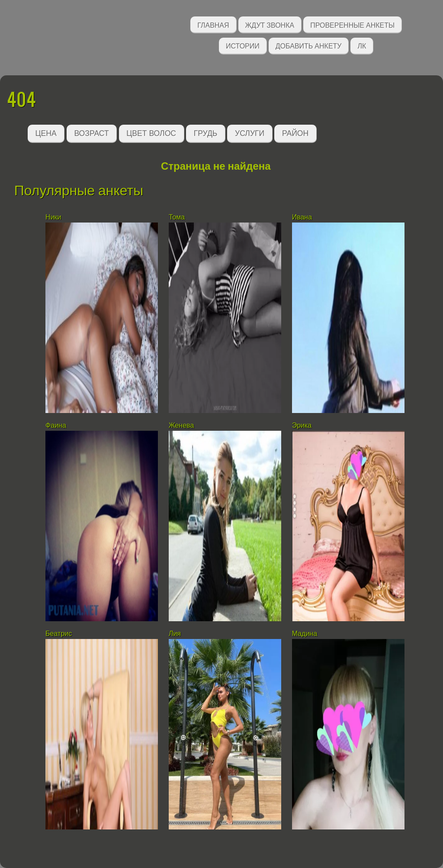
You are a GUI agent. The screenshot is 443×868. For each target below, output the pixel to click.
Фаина (56, 425)
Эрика (302, 425)
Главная (213, 24)
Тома (177, 217)
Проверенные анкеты (352, 24)
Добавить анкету (309, 45)
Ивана (302, 217)
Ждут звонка (270, 24)
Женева (181, 425)
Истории (243, 45)
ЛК (362, 45)
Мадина (305, 634)
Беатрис (59, 634)
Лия (175, 634)
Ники (53, 217)
